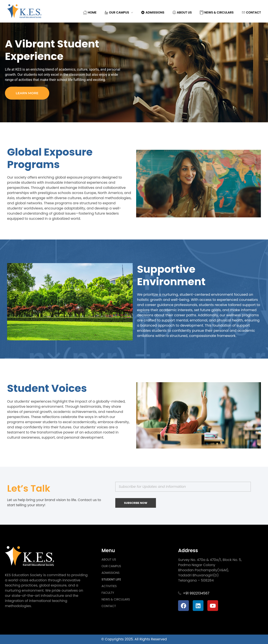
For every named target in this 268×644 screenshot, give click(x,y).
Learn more (27, 93)
